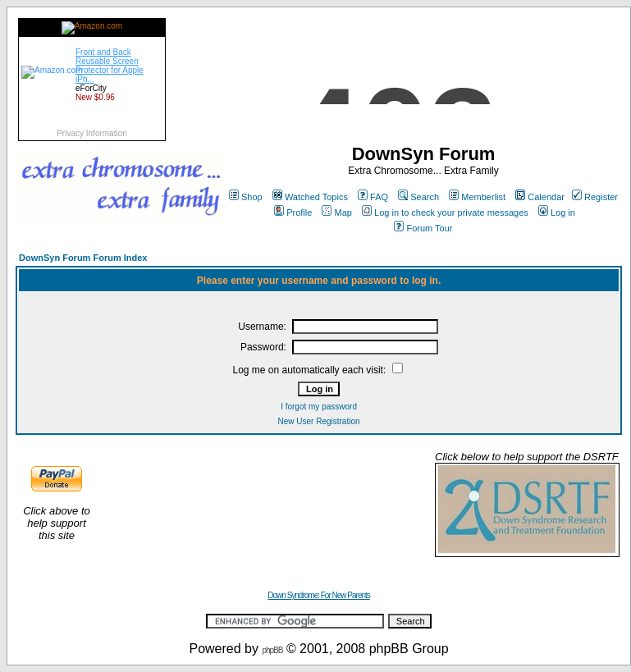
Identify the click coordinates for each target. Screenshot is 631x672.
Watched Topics (310, 197)
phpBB (272, 650)
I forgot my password (319, 407)
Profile (293, 213)
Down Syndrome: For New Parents (319, 595)
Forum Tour (423, 228)
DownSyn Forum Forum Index (83, 258)
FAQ (373, 197)
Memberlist (477, 197)
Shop (246, 197)
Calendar (540, 197)
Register (595, 197)
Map (336, 213)
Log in (557, 213)
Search (418, 197)
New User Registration (319, 421)
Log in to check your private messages (445, 213)
